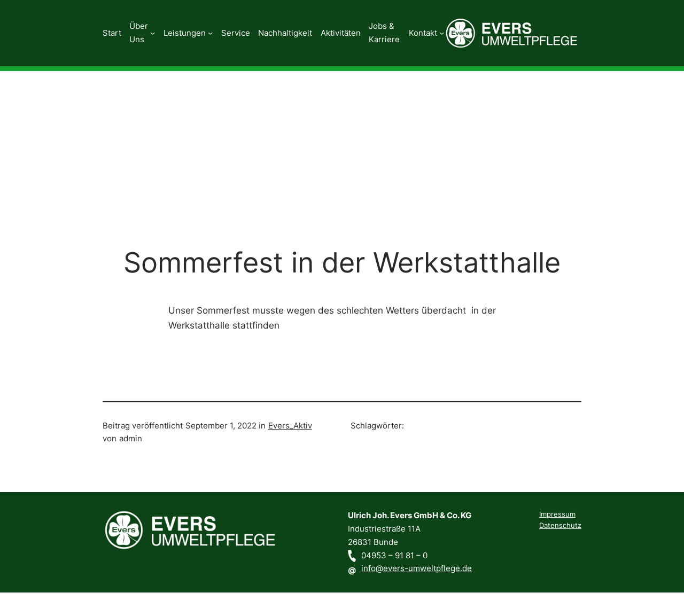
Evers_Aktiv (290, 426)
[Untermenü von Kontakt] (442, 33)
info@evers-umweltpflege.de (417, 568)
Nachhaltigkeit (285, 33)
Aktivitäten (341, 33)
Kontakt (423, 33)
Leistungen (185, 33)
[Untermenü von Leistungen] (210, 33)
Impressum (557, 514)
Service (236, 33)
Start (112, 33)
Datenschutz (560, 525)
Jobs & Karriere (384, 33)
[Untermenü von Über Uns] (153, 33)
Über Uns (139, 33)
